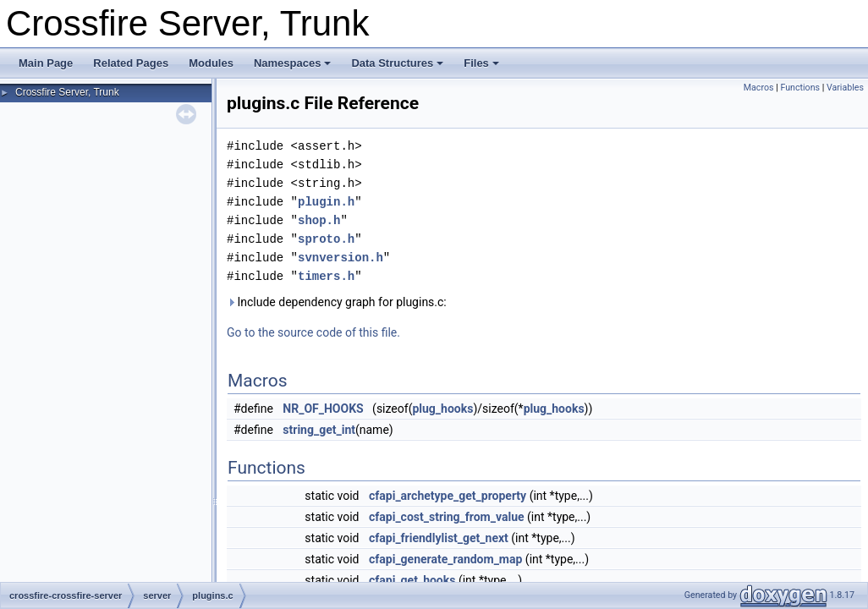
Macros (759, 88)
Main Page (46, 63)
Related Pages (131, 63)
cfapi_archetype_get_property (448, 496)
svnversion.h (341, 258)
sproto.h (326, 239)
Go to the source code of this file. (313, 332)
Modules (211, 63)
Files (481, 63)
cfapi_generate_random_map (445, 559)
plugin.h (326, 202)
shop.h (319, 220)
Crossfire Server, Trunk (67, 92)
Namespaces (293, 63)
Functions (800, 88)
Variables (845, 88)
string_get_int (319, 430)
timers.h (326, 276)
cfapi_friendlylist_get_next (439, 538)
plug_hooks (442, 409)
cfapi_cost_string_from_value (447, 517)
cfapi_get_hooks (412, 580)
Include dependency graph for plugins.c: (337, 302)
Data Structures (397, 63)
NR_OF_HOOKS (323, 409)
